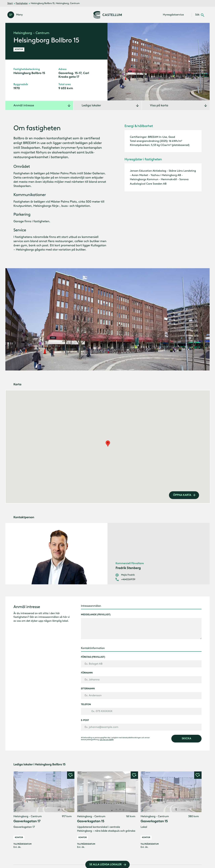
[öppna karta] (184, 495)
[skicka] (186, 739)
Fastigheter (22, 3)
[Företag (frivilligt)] (141, 664)
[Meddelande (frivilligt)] (141, 629)
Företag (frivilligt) (93, 657)
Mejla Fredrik (128, 575)
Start (10, 3)
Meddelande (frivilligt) (96, 615)
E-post (85, 720)
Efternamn (88, 689)
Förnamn (87, 673)
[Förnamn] (141, 680)
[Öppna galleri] (159, 62)
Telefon (86, 704)
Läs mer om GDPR (106, 740)
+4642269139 (128, 579)
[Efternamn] (141, 696)
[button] (71, 775)
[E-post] (141, 727)
